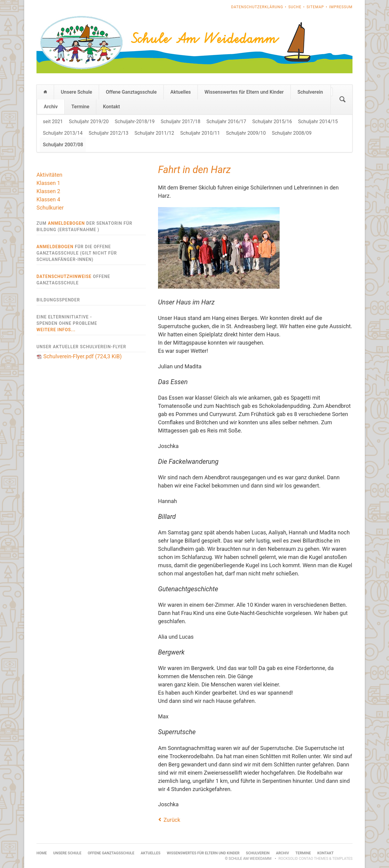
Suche (295, 7)
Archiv (51, 107)
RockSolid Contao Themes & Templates (315, 859)
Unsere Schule (76, 92)
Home (45, 92)
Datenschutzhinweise (64, 276)
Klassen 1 (48, 183)
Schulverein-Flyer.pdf (82, 356)
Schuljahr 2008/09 (292, 133)
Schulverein (310, 92)
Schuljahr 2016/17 (226, 122)
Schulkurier (50, 208)
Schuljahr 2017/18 (181, 122)
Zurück (172, 820)
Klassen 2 (48, 191)
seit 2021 (53, 122)
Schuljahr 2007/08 (63, 145)
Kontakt (112, 107)
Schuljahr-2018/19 (135, 122)
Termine (80, 107)
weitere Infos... (56, 330)
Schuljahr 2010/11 (200, 133)
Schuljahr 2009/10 (246, 133)
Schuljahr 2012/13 (109, 133)
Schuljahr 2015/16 (272, 122)
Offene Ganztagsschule (131, 92)
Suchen (343, 99)
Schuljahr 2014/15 (318, 122)
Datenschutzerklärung (257, 7)
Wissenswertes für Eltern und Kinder (244, 92)
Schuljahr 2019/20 (89, 122)
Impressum (341, 7)
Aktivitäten (49, 175)
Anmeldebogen (66, 223)
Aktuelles (181, 92)
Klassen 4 (48, 199)
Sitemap (315, 7)
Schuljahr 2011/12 (154, 133)
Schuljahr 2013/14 (63, 133)
